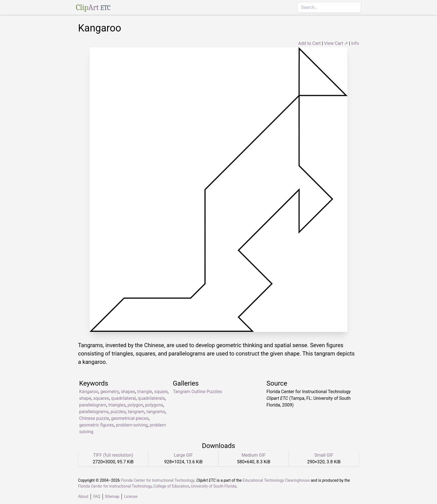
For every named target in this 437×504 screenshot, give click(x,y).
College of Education (171, 486)
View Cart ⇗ (336, 43)
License (131, 496)
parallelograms (94, 412)
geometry (110, 392)
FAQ (97, 496)
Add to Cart (309, 43)
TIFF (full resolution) (113, 455)
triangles (117, 405)
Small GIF (324, 455)
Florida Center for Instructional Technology (157, 480)
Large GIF (183, 455)
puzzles (118, 412)
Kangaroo (89, 392)
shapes (128, 392)
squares (101, 398)
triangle (145, 392)
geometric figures (97, 425)
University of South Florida (214, 486)
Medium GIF (254, 455)
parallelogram (93, 405)
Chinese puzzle (94, 418)
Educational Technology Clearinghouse (276, 480)
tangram (136, 412)
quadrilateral (123, 398)
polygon (135, 405)
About (83, 496)
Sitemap (112, 496)
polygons (154, 405)
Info (355, 43)
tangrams (156, 412)
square (161, 392)
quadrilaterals (151, 398)
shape (85, 398)
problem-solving (132, 425)
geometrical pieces (130, 418)
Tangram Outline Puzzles (197, 392)
